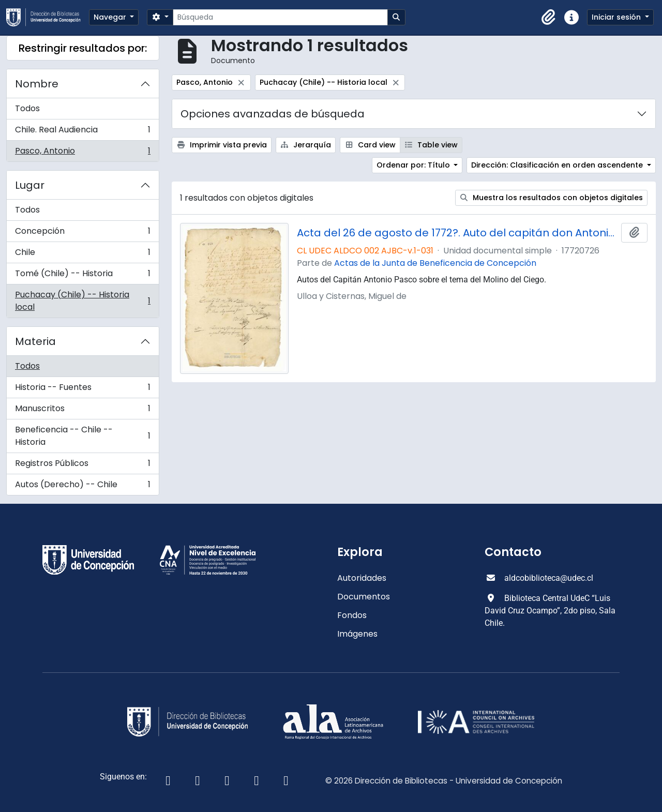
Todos (27, 108)
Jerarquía (306, 145)
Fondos (352, 615)
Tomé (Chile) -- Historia (82, 276)
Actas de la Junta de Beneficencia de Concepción (435, 263)
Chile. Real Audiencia (82, 132)
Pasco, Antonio (82, 153)
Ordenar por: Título (414, 165)
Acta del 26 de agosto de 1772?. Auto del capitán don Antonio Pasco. (457, 233)
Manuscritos (82, 411)
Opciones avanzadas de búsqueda (273, 114)
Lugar (30, 185)
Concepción (82, 234)
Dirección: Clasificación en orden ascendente (558, 165)
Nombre (37, 84)
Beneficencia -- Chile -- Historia (82, 436)
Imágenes (357, 634)
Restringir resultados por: (83, 48)
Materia (35, 341)
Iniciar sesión (617, 17)
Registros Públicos (82, 466)
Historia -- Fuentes (82, 390)
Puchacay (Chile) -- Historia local (82, 301)
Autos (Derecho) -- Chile (82, 487)
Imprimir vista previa (222, 145)
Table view (431, 145)
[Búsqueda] (280, 17)
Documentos (364, 597)
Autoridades (362, 578)
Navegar (111, 17)
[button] (549, 18)
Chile (82, 255)
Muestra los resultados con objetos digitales (552, 198)
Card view (370, 145)
